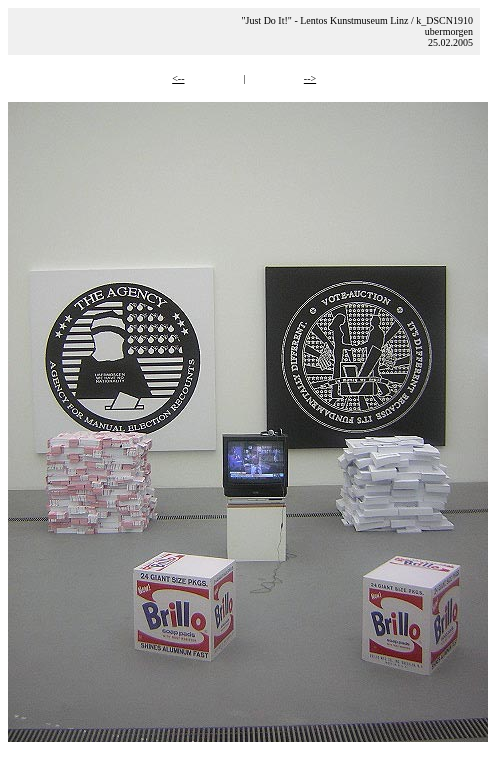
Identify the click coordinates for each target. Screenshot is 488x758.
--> (310, 78)
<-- (178, 78)
